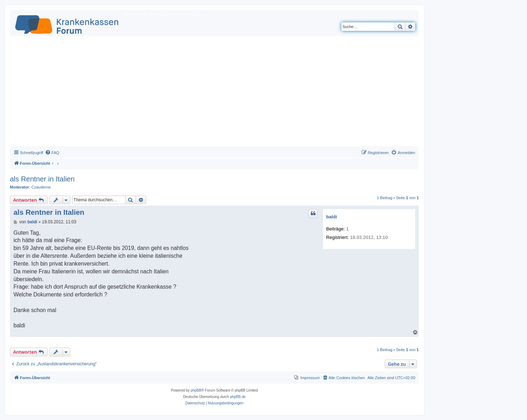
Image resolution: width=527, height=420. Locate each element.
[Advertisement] (214, 93)
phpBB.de (238, 397)
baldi (332, 217)
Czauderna (41, 187)
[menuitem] (52, 153)
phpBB (196, 390)
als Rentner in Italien (42, 179)
